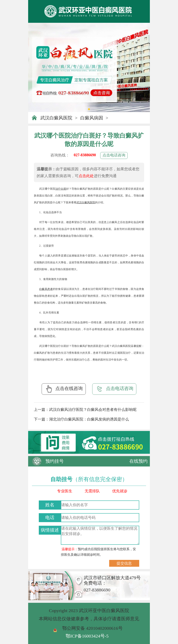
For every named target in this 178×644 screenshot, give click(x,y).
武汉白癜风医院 (56, 118)
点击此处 (86, 176)
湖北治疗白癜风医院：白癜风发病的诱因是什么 (89, 419)
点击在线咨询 (64, 389)
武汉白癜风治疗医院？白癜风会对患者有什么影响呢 (93, 410)
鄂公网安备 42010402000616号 (92, 628)
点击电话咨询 (114, 155)
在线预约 (138, 461)
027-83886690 (85, 155)
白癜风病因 (92, 118)
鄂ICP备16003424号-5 (87, 636)
